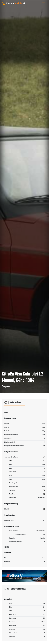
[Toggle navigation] (43, 3)
